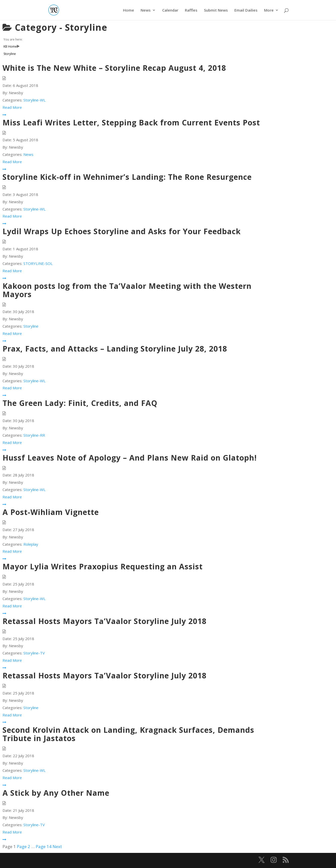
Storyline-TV (34, 653)
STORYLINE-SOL (38, 263)
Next (57, 846)
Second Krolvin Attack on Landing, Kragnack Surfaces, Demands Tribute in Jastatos (128, 734)
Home (129, 10)
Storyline (31, 326)
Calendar (170, 10)
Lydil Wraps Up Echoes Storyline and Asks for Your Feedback (122, 231)
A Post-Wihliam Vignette (51, 512)
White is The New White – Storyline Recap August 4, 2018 (114, 68)
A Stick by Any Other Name (56, 793)
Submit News (216, 10)
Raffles (191, 10)
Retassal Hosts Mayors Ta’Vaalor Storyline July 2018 (104, 621)
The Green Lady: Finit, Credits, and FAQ (80, 403)
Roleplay (31, 544)
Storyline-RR (34, 435)
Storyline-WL (34, 100)
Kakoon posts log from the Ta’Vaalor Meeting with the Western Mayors (127, 290)
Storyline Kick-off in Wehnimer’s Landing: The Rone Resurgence (127, 177)
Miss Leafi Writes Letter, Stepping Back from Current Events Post (131, 123)
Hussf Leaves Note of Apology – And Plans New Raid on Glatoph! (130, 458)
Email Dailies (246, 10)
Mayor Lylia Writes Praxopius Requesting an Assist (103, 566)
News (146, 10)
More (269, 10)
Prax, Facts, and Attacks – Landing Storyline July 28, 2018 (115, 349)
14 (44, 846)
